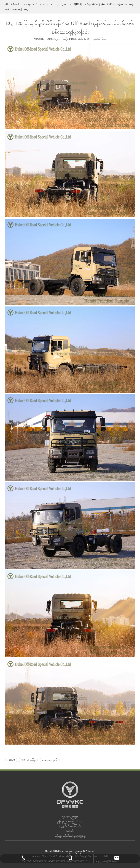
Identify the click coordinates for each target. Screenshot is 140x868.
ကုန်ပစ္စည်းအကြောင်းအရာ (70, 821)
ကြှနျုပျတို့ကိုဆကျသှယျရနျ (70, 836)
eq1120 (11, 760)
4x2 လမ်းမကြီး (28, 760)
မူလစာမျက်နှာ (70, 817)
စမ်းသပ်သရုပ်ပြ (50, 760)
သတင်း (70, 831)
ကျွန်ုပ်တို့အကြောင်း (70, 826)
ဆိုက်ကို (102, 39)
